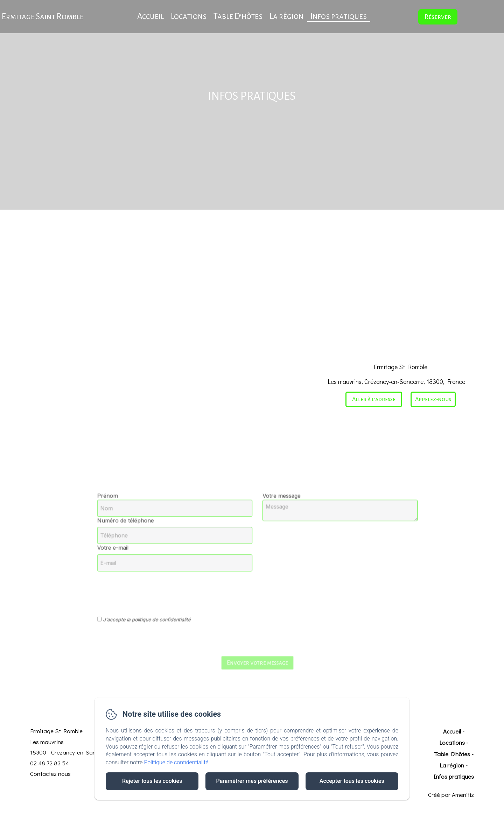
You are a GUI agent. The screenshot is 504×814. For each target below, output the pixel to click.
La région (286, 16)
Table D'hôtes (238, 16)
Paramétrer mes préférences (252, 781)
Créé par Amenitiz (451, 795)
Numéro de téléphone (162, 534)
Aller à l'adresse (374, 399)
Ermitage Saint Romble (43, 17)
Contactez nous (50, 774)
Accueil (150, 16)
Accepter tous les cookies (352, 781)
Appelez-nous (433, 399)
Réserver (438, 17)
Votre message (273, 517)
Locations (189, 16)
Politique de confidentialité (176, 762)
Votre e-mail (153, 553)
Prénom (149, 517)
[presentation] (179, 583)
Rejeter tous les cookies (152, 781)
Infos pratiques (339, 16)
